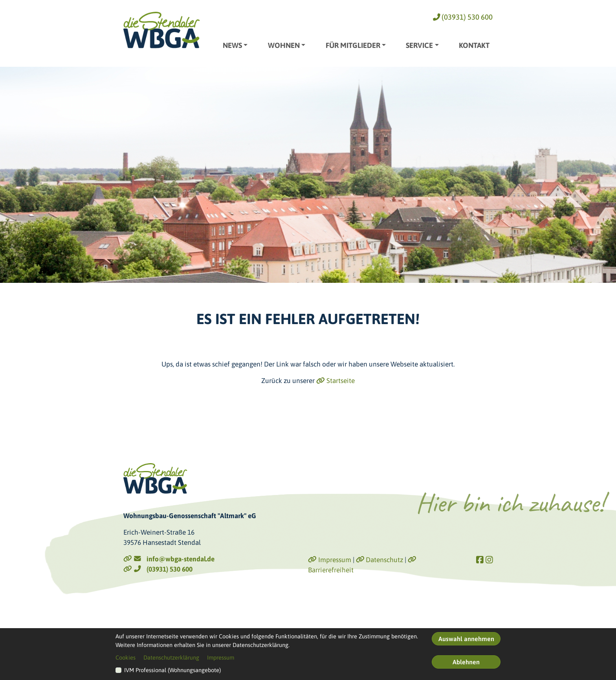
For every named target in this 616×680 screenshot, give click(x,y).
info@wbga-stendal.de (169, 559)
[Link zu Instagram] (489, 560)
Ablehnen (466, 662)
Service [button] (419, 45)
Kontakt (474, 45)
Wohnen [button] (284, 45)
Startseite (335, 381)
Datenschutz (380, 560)
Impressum (330, 560)
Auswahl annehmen (466, 639)
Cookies (126, 657)
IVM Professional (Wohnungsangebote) (172, 670)
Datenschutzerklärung (171, 657)
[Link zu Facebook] (480, 560)
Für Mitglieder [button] (353, 45)
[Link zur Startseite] (162, 30)
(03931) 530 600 (463, 17)
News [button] (232, 45)
